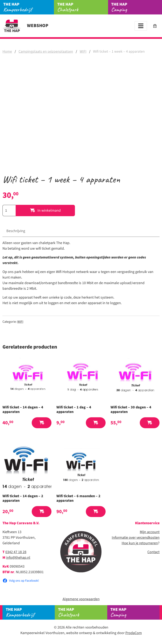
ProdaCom (134, 633)
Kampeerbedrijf (29, 7)
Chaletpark (83, 7)
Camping (137, 7)
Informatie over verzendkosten (136, 538)
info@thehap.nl (18, 558)
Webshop (25, 26)
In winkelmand (45, 211)
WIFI (83, 52)
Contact (153, 552)
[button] (42, 423)
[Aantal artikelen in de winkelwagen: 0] (155, 26)
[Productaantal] (9, 211)
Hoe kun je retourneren (140, 543)
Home (7, 52)
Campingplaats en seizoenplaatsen (46, 52)
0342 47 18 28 (16, 552)
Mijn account (150, 532)
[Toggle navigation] (141, 26)
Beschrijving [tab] (16, 231)
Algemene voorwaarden (81, 599)
